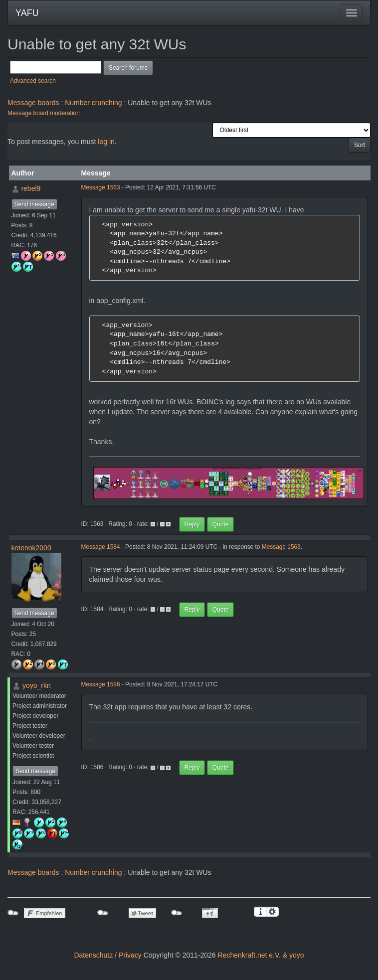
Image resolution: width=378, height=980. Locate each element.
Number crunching (93, 103)
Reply (192, 524)
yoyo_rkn (37, 685)
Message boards (33, 103)
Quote (221, 524)
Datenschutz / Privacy (107, 955)
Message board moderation (44, 113)
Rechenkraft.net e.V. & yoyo (261, 955)
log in (106, 142)
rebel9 (31, 188)
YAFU (27, 13)
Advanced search (33, 81)
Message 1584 (101, 547)
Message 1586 (101, 684)
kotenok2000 (31, 548)
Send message (34, 204)
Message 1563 (101, 187)
